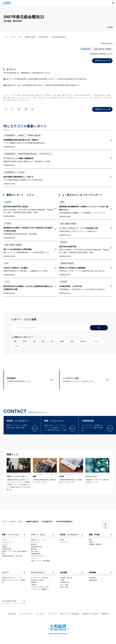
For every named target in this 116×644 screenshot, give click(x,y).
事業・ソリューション (11, 535)
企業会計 (21, 135)
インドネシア (96, 341)
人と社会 (21, 172)
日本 (6, 263)
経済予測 (8, 202)
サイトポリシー (41, 614)
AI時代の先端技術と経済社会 (27, 154)
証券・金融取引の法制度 (68, 224)
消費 (15, 341)
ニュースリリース (9, 601)
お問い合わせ (12, 614)
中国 (34, 341)
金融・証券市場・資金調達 (103, 49)
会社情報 (63, 573)
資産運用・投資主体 (34, 135)
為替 (52, 341)
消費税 (62, 341)
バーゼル (16, 346)
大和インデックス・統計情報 (70, 614)
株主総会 (83, 341)
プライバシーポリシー (26, 614)
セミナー (5, 573)
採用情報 (92, 573)
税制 (62, 202)
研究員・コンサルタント (70, 535)
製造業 (25, 341)
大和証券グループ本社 (90, 614)
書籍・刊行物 (94, 535)
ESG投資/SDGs (44, 37)
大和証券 (105, 614)
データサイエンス (46, 154)
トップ (6, 37)
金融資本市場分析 (30, 37)
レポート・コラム (16, 37)
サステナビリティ (38, 573)
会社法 (72, 341)
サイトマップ (53, 614)
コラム (7, 282)
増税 (43, 341)
